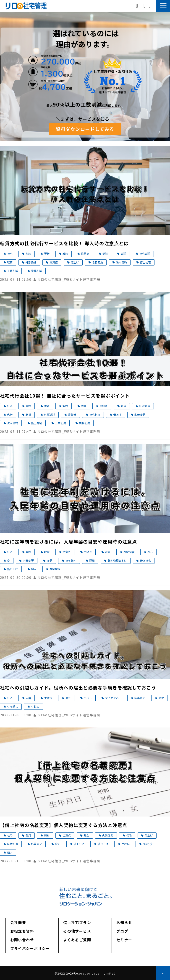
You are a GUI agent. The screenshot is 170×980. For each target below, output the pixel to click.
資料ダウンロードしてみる (85, 129)
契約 (28, 254)
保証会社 (148, 844)
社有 (150, 552)
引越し (35, 706)
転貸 (10, 262)
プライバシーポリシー (30, 948)
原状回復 (13, 844)
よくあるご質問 (77, 940)
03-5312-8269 (137, 5)
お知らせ (124, 922)
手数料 (126, 844)
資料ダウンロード (145, 6)
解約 (65, 254)
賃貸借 (54, 262)
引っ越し (13, 706)
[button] (163, 6)
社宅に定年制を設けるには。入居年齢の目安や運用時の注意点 (68, 542)
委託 (105, 254)
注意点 (85, 254)
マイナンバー (113, 698)
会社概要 (18, 922)
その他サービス (77, 931)
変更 (50, 560)
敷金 (86, 835)
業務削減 (37, 271)
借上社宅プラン (77, 922)
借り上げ (13, 569)
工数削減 (13, 271)
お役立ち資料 (22, 931)
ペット (88, 698)
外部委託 (31, 262)
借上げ (75, 262)
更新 (47, 254)
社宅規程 (55, 569)
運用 (92, 560)
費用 (28, 835)
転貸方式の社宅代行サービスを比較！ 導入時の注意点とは (64, 243)
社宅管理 (145, 254)
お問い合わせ (150, 6)
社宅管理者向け (117, 560)
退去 (108, 552)
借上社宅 (145, 262)
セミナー (124, 940)
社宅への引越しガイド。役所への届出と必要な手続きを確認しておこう (78, 688)
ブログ (122, 931)
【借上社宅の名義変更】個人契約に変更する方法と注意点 (64, 825)
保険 (129, 835)
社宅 (10, 254)
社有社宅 (71, 560)
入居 (28, 698)
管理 (123, 254)
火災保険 (108, 835)
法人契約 (121, 262)
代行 (10, 415)
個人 (34, 569)
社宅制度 (95, 415)
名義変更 (97, 262)
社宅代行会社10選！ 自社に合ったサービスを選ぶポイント (65, 396)
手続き (104, 406)
